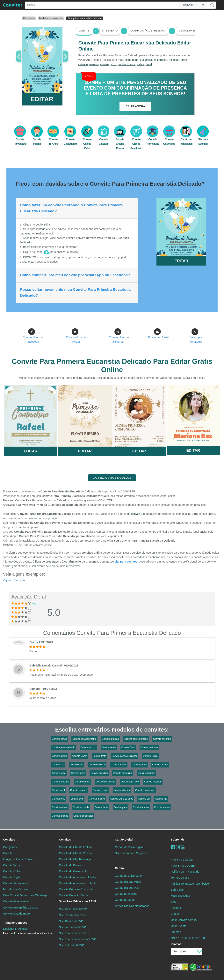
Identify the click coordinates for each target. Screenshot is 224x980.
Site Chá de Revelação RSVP (77, 939)
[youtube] (183, 847)
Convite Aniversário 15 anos (21, 907)
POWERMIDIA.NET (183, 866)
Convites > (29, 18)
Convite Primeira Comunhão (77, 889)
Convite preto (121, 807)
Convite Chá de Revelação (136, 139)
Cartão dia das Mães (128, 882)
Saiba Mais (31, 415)
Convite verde (109, 747)
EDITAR (42, 99)
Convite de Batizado (72, 865)
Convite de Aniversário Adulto (77, 877)
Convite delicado (149, 747)
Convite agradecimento (84, 739)
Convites (9, 840)
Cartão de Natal (125, 900)
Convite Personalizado (17, 883)
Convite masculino (123, 773)
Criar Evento (179, 926)
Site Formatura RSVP (72, 927)
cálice (141, 64)
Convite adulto (59, 756)
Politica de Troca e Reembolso (190, 884)
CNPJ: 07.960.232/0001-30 (188, 938)
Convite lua (161, 799)
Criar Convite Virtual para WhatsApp (26, 895)
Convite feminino (146, 773)
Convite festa (99, 756)
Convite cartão (59, 739)
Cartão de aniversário (128, 876)
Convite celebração (84, 816)
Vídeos (175, 914)
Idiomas (176, 944)
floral (149, 64)
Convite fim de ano (105, 782)
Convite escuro (88, 747)
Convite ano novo (130, 782)
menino (94, 64)
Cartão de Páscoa (126, 894)
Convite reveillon (153, 782)
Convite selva (78, 773)
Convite (84, 31)
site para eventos (126, 562)
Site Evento (110, 31)
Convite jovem (80, 756)
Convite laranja (162, 807)
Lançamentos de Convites (19, 859)
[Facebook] (173, 847)
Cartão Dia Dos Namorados (132, 906)
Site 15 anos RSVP (71, 921)
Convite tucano (160, 765)
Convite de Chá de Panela (75, 853)
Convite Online (12, 871)
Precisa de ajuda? (182, 860)
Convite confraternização (125, 756)
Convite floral (128, 747)
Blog (174, 902)
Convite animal (119, 765)
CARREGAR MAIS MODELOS (112, 478)
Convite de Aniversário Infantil (77, 883)
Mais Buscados (180, 896)
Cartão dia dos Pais (127, 888)
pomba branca (126, 64)
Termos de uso (180, 878)
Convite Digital (12, 877)
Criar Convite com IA (184, 920)
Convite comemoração (136, 739)
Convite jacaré (139, 765)
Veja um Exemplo (14, 580)
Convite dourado (79, 790)
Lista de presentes (191, 31)
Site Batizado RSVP (71, 945)
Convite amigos (60, 816)
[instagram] (178, 847)
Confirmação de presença (148, 31)
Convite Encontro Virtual (74, 895)
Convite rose (58, 799)
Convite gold (77, 799)
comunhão (132, 60)
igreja (184, 60)
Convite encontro (162, 739)
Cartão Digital (124, 840)
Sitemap (176, 932)
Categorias (10, 847)
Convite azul (58, 790)
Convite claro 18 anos (122, 799)
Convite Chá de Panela (120, 139)
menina (105, 64)
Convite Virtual (12, 865)
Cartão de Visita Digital (129, 847)
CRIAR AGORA (135, 106)
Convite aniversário (145, 790)
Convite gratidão (110, 739)
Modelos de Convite (15, 889)
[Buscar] (212, 5)
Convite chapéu (122, 790)
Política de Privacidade (185, 872)
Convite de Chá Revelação (76, 859)
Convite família (82, 782)
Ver (34, 604)
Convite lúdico (150, 756)
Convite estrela (60, 807)
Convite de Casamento (73, 871)
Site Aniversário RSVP (73, 909)
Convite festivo (101, 790)
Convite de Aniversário (17, 901)
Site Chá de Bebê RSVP (74, 933)
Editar (31, 451)
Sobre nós (178, 840)
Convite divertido (99, 773)
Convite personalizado (64, 747)
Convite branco (141, 807)
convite (136, 514)
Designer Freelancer (28, 931)
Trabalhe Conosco (15, 923)
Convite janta (101, 807)
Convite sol (144, 799)
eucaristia (146, 60)
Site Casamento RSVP (73, 915)
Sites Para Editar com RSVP (78, 901)
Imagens (176, 908)
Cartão (119, 868)
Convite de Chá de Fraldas (76, 847)
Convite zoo (58, 765)
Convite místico (97, 799)
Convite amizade (61, 782)
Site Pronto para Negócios (131, 853)
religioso (174, 60)
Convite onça (59, 773)
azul (113, 64)
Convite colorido (97, 765)
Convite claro (76, 765)
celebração (160, 60)
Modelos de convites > (51, 18)
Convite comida (81, 807)
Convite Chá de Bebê (87, 139)
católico (83, 64)
